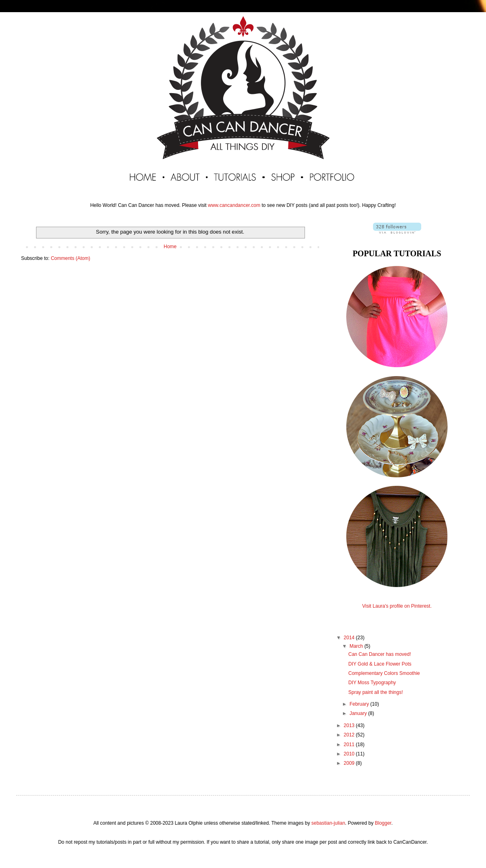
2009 (350, 763)
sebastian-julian (328, 823)
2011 (350, 745)
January (359, 713)
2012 (350, 735)
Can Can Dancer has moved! (380, 654)
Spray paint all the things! (376, 692)
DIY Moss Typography (372, 683)
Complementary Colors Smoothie (384, 673)
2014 (350, 638)
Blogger (383, 823)
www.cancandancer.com (234, 205)
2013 (350, 725)
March (357, 646)
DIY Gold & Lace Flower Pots (380, 664)
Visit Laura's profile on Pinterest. (397, 606)
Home (170, 247)
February (360, 704)
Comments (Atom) (70, 258)
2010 (350, 754)
